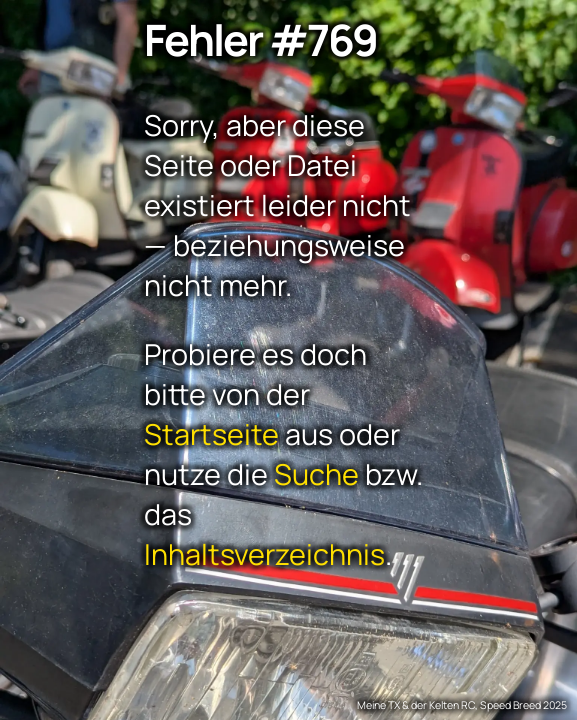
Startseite (211, 433)
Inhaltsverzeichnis (264, 553)
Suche (316, 473)
